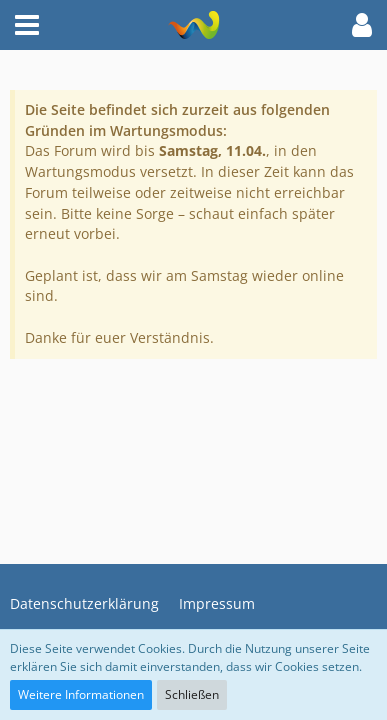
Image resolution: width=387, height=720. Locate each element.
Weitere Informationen (81, 694)
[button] (27, 25)
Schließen (192, 694)
